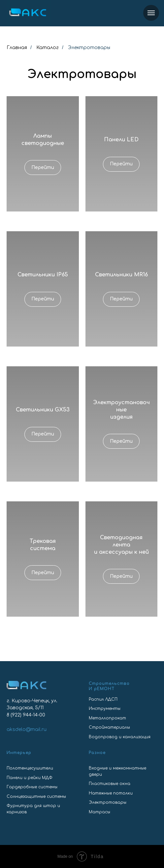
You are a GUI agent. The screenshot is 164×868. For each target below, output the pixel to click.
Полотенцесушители (30, 768)
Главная (17, 48)
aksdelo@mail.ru (27, 729)
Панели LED (121, 140)
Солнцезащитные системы (36, 797)
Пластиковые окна (110, 784)
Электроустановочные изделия (121, 410)
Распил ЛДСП (103, 699)
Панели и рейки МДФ (30, 778)
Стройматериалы (109, 727)
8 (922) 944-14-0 (24, 715)
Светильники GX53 (43, 410)
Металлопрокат (107, 718)
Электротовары (108, 802)
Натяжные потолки (111, 793)
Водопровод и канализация (120, 737)
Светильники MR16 (121, 275)
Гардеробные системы (32, 787)
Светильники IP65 (43, 275)
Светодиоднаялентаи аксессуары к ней (121, 545)
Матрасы (99, 812)
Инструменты (105, 709)
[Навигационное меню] (151, 13)
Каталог (48, 48)
